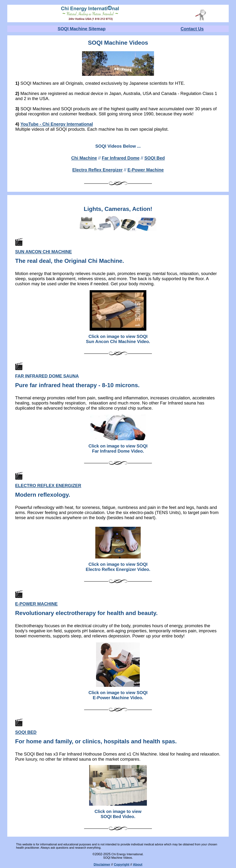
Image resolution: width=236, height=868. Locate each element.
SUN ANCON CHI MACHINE (43, 252)
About (138, 865)
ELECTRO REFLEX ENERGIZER (48, 485)
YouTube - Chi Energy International (57, 124)
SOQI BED (26, 732)
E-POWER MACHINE (36, 604)
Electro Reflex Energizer (97, 170)
